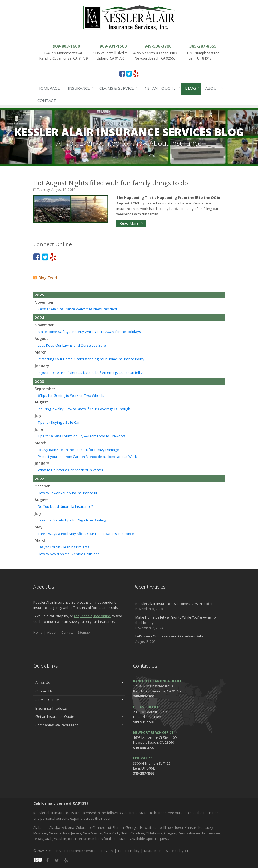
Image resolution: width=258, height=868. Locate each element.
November (44, 302)
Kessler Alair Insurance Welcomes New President (77, 309)
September (45, 389)
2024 (39, 318)
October (42, 486)
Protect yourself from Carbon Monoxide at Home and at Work (87, 457)
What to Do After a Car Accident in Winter (71, 470)
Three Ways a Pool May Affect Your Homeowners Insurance (86, 534)
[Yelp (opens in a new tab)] (136, 73)
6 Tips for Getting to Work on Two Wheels (71, 395)
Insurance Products (79, 708)
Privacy (107, 851)
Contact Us (79, 691)
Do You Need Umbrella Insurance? (65, 506)
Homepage (49, 88)
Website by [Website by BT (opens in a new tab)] (177, 851)
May (39, 527)
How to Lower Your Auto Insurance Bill (68, 493)
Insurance (80, 88)
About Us (79, 683)
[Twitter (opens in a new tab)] (129, 73)
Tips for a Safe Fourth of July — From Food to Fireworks (82, 436)
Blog (192, 88)
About (213, 88)
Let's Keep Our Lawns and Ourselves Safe (72, 345)
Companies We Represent (79, 725)
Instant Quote (161, 88)
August (41, 338)
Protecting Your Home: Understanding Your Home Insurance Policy (91, 359)
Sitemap (84, 633)
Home (38, 633)
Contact (48, 100)
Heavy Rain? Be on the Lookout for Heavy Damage (78, 450)
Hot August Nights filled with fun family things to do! (112, 183)
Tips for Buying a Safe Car (59, 422)
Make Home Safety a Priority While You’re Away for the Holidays (89, 332)
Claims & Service (118, 88)
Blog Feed (45, 278)
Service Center (79, 700)
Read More (131, 223)
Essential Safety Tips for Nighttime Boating (72, 520)
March (40, 352)
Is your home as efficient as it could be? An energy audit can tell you (92, 372)
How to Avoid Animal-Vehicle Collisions (69, 554)
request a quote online (93, 616)
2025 (39, 295)
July (38, 416)
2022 (39, 479)
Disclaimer (152, 851)
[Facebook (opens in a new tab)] (122, 73)
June (39, 429)
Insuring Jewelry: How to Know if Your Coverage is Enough (84, 409)
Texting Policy (129, 851)
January (42, 366)
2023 (39, 381)
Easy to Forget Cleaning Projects (64, 547)
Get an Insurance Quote (79, 716)
